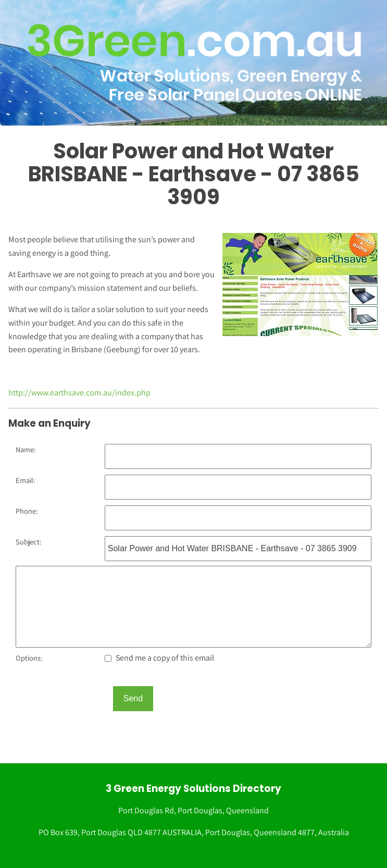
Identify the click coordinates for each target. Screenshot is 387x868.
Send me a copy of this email (159, 658)
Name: (26, 449)
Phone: (27, 511)
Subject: (28, 542)
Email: (25, 480)
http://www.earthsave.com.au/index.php (79, 393)
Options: (29, 658)
